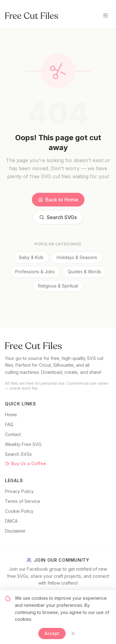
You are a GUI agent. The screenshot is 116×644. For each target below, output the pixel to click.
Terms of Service (23, 501)
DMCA (11, 521)
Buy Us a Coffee (26, 463)
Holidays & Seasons (77, 257)
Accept (52, 633)
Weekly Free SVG (23, 444)
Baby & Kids (31, 257)
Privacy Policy (19, 491)
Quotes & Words (84, 272)
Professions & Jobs (35, 272)
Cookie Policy (19, 511)
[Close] (73, 633)
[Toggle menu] (105, 15)
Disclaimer (15, 531)
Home (11, 415)
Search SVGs (58, 217)
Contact (13, 434)
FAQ (9, 424)
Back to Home (58, 200)
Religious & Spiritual (58, 286)
